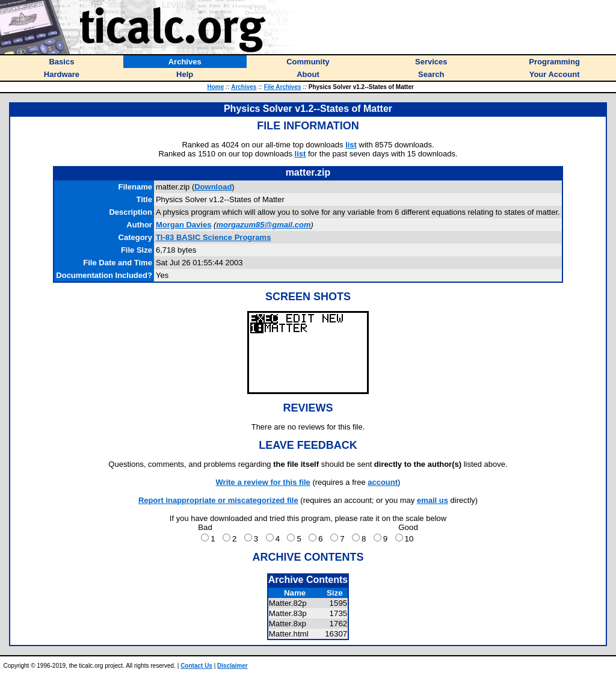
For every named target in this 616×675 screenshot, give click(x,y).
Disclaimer (233, 666)
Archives (244, 87)
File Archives (283, 87)
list (351, 145)
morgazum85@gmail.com (263, 225)
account (383, 482)
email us (433, 500)
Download (213, 187)
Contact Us (196, 666)
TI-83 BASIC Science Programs (213, 237)
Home (215, 87)
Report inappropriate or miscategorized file (218, 500)
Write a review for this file (263, 482)
